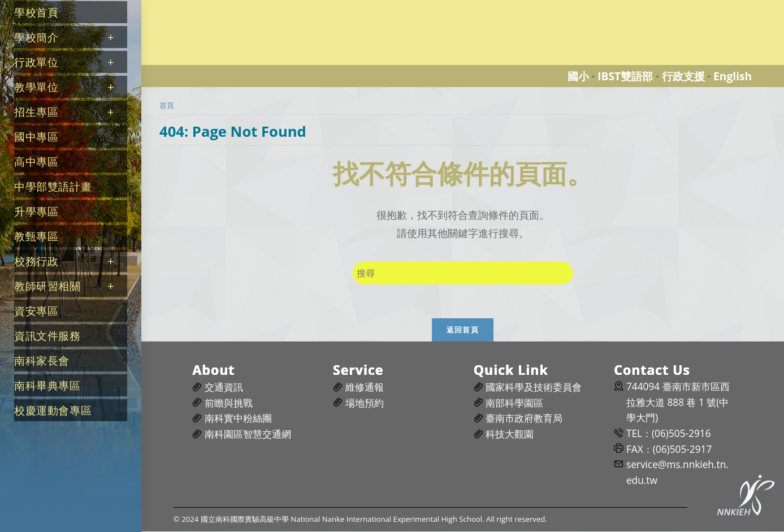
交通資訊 (224, 387)
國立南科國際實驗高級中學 (206, 7)
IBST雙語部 (625, 76)
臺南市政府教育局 (524, 419)
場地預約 (365, 403)
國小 (578, 76)
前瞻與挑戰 (229, 403)
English (733, 76)
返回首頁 (463, 330)
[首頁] (167, 105)
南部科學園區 (514, 403)
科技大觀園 (510, 434)
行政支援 (683, 76)
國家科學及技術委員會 (534, 387)
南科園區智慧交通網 (248, 434)
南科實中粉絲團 (238, 419)
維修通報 (365, 387)
